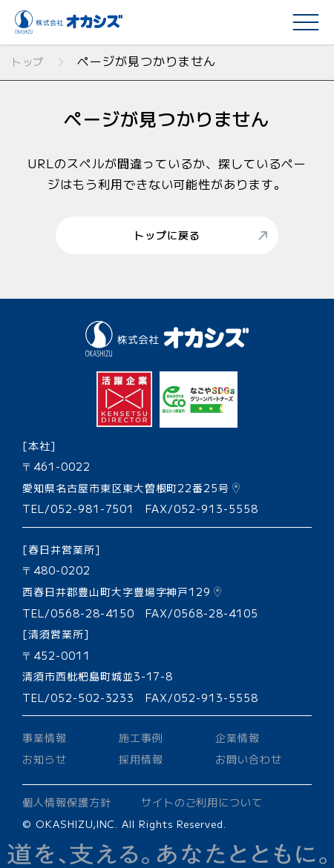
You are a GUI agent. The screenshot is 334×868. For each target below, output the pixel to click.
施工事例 (141, 738)
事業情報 (45, 738)
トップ (27, 62)
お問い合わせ (249, 759)
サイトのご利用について (202, 802)
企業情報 (238, 738)
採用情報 (141, 759)
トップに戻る (167, 235)
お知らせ (45, 759)
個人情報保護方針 (67, 802)
